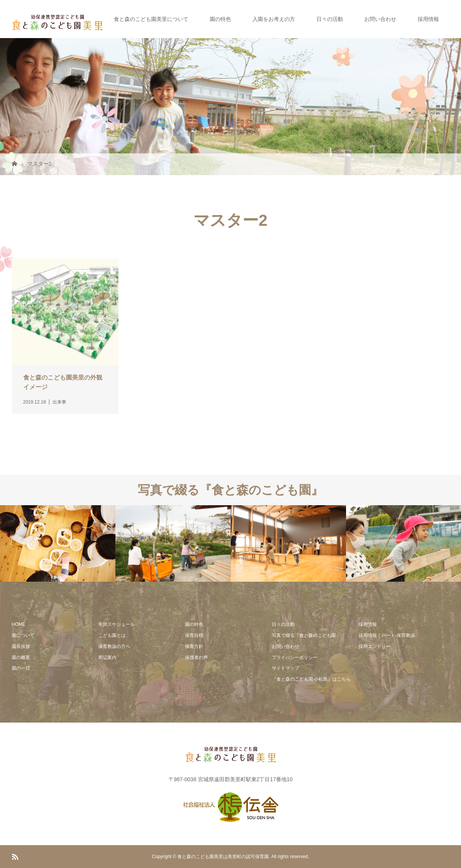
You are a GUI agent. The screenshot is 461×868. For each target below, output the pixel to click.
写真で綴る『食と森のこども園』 (306, 635)
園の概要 (21, 657)
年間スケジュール (116, 624)
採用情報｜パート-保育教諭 (387, 635)
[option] (58, 544)
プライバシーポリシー (295, 657)
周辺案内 (107, 657)
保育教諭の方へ (114, 646)
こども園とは (112, 635)
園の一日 (21, 668)
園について (23, 635)
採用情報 (428, 19)
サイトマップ (286, 668)
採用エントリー (375, 646)
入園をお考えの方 (274, 19)
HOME (19, 624)
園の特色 (220, 19)
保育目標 (194, 635)
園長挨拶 (21, 646)
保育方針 (194, 646)
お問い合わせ (380, 19)
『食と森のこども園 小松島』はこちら (311, 679)
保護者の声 (196, 657)
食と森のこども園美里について (151, 19)
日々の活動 (330, 19)
